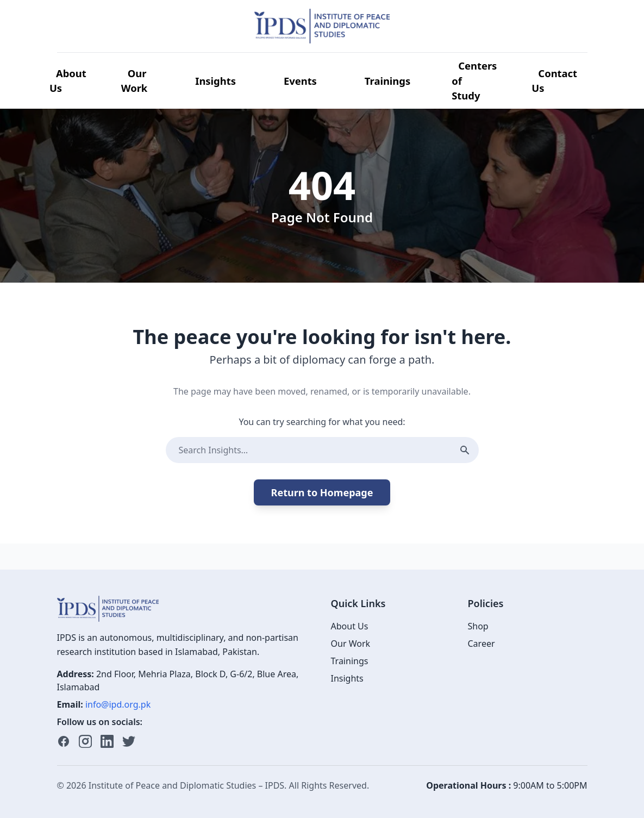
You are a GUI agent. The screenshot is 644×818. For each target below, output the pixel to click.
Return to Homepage (322, 492)
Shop (478, 626)
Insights (215, 81)
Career (482, 644)
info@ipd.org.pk (118, 704)
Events (300, 81)
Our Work (135, 81)
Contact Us (554, 81)
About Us (68, 81)
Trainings (387, 81)
